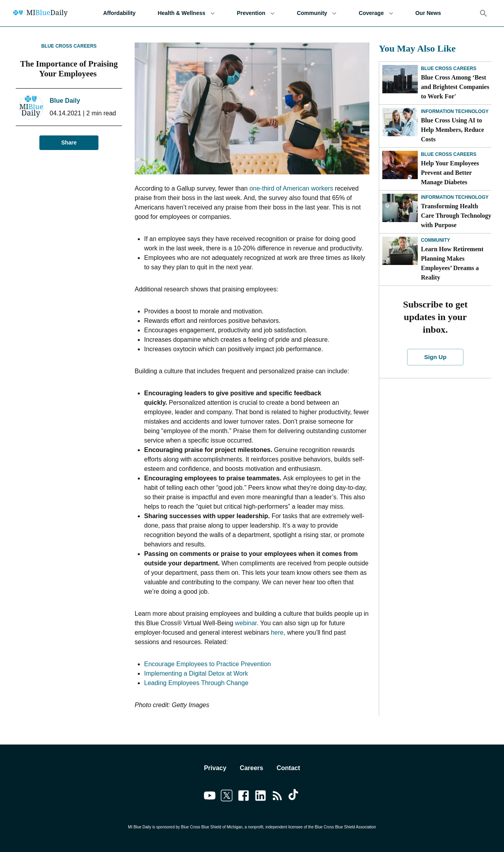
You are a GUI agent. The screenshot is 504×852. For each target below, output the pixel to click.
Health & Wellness (186, 13)
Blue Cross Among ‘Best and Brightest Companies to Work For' (455, 87)
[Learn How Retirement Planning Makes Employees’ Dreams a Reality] (400, 251)
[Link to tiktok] (294, 797)
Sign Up (435, 357)
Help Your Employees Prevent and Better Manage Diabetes (450, 173)
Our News (428, 13)
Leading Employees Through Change (196, 683)
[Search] (484, 13)
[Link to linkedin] (260, 797)
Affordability (119, 13)
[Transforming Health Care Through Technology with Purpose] (400, 208)
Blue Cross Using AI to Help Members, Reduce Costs (452, 130)
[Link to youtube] (210, 797)
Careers (252, 768)
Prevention (256, 13)
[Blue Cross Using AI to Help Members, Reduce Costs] (400, 122)
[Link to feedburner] (277, 797)
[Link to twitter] (227, 797)
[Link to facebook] (244, 797)
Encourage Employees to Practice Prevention (208, 664)
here (277, 633)
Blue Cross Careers (69, 46)
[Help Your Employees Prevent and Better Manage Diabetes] (400, 165)
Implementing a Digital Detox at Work (196, 673)
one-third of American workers (291, 188)
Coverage (376, 13)
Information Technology (455, 111)
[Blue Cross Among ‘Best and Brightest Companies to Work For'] (400, 79)
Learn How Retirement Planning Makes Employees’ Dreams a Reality (452, 263)
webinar (246, 623)
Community (317, 13)
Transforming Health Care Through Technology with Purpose (456, 216)
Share (69, 143)
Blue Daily (65, 101)
